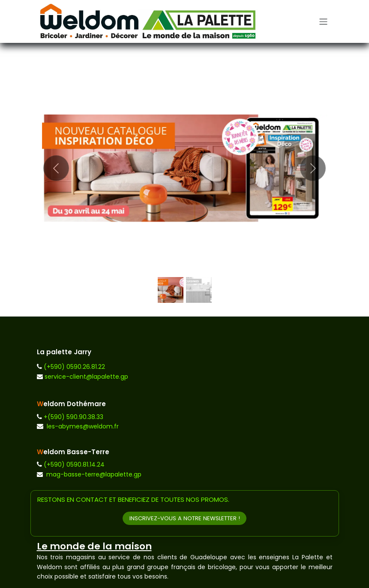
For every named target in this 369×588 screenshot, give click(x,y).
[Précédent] (56, 168)
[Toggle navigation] (323, 21)
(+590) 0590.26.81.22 (74, 367)
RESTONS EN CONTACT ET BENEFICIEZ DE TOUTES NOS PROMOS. (133, 499)
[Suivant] (313, 168)
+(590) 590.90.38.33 (73, 417)
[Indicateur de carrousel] (171, 290)
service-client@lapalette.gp (86, 377)
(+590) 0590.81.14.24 (74, 464)
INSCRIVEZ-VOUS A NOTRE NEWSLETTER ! (185, 518)
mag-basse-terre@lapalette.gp (94, 474)
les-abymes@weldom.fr (83, 426)
